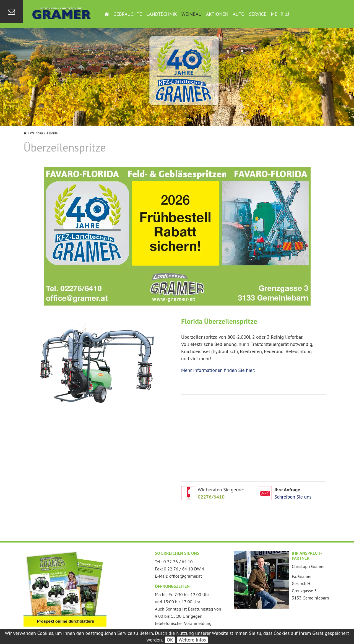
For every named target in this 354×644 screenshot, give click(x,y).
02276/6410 (211, 497)
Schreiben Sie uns (293, 497)
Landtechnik (162, 14)
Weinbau (192, 14)
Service (258, 14)
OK (170, 640)
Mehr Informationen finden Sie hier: (218, 370)
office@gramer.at (186, 576)
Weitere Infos (192, 640)
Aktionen (217, 14)
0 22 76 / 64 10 (178, 562)
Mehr (280, 14)
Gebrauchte (128, 14)
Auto (239, 14)
